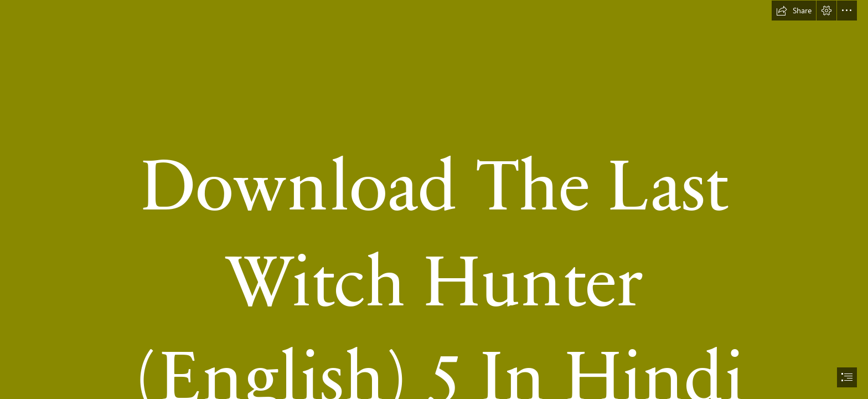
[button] (794, 11)
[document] (434, 199)
